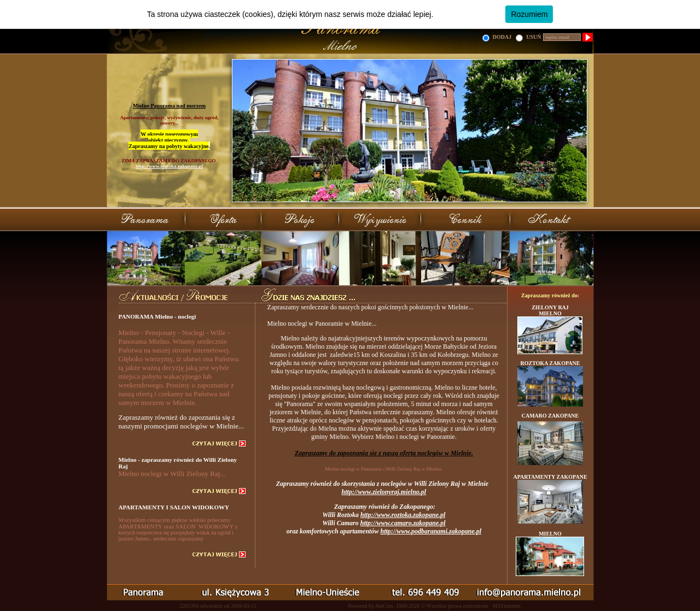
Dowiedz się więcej (468, 14)
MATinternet (506, 606)
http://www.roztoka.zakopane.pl (169, 166)
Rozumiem (529, 14)
